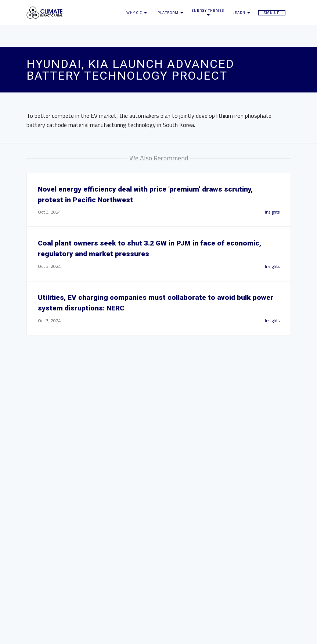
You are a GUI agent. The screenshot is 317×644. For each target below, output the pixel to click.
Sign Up (272, 13)
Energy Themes (208, 12)
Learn (241, 13)
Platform (170, 13)
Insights (272, 212)
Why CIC (137, 13)
